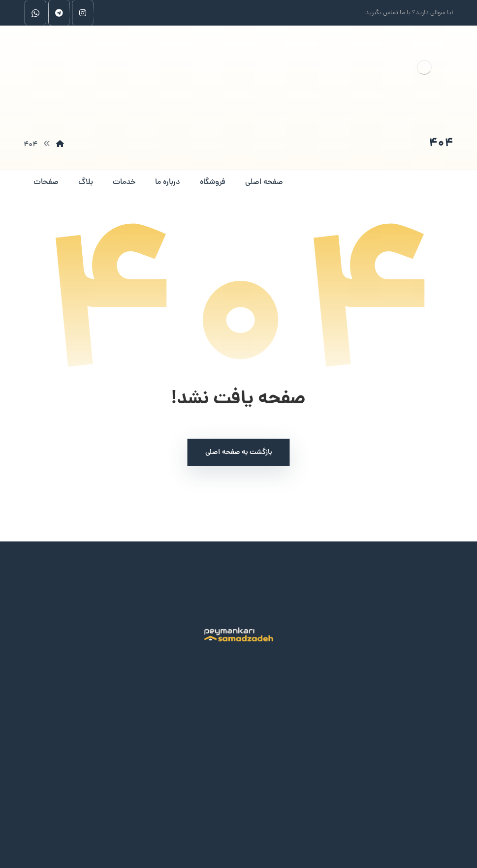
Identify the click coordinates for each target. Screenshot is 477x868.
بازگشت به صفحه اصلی (239, 452)
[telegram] (59, 13)
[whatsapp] (35, 13)
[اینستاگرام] (83, 13)
